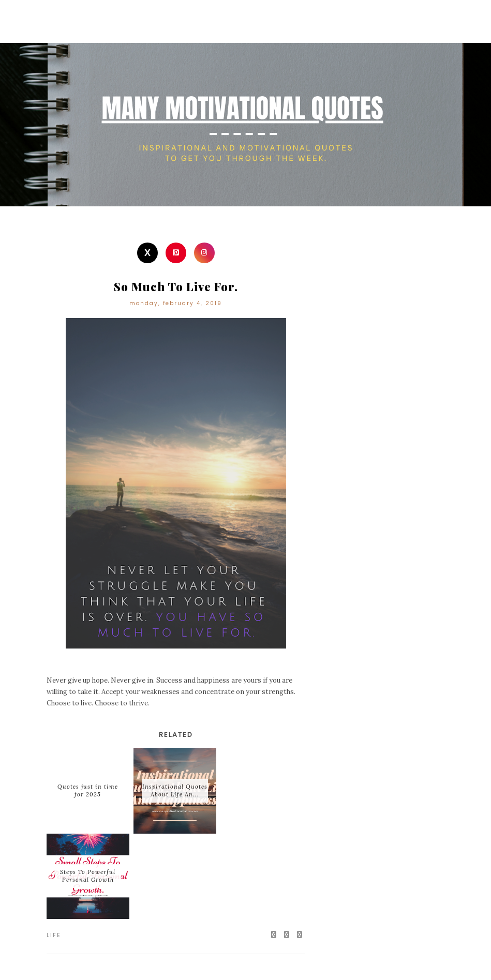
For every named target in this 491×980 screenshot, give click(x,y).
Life (54, 935)
